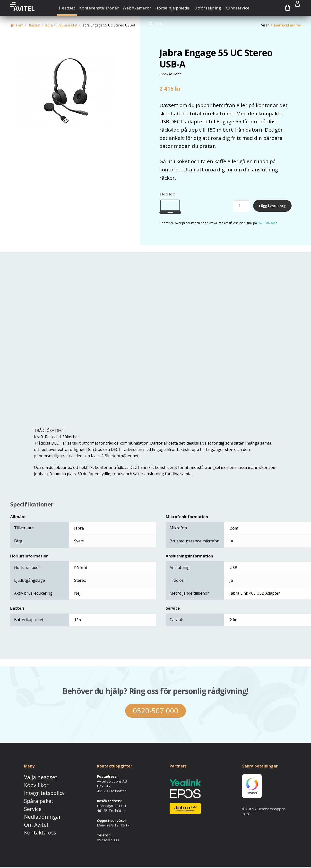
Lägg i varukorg (272, 206)
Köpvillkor (32, 785)
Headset (67, 8)
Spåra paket (34, 798)
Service (30, 805)
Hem (20, 25)
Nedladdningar (36, 811)
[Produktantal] (242, 206)
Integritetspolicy (37, 791)
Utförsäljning (208, 8)
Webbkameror (137, 8)
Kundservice (237, 8)
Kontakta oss (35, 825)
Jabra (49, 25)
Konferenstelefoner (99, 8)
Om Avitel (32, 818)
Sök (158, 24)
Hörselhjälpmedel (173, 8)
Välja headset (35, 778)
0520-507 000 (267, 223)
